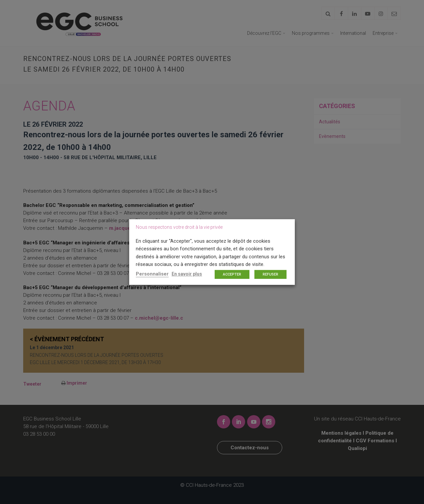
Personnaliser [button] (152, 274)
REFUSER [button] (270, 274)
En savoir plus (187, 274)
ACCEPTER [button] (232, 274)
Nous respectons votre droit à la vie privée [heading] (179, 227)
